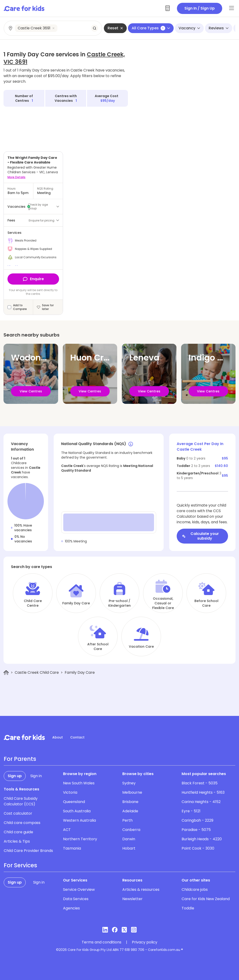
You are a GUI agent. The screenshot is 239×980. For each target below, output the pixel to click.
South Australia (77, 811)
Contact (77, 737)
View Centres (31, 391)
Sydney (129, 783)
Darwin (129, 839)
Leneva (144, 358)
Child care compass (22, 823)
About (58, 737)
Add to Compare (20, 307)
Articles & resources (141, 890)
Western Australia (79, 820)
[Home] (6, 673)
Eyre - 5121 (191, 811)
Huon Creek (95, 358)
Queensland (74, 802)
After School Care (98, 647)
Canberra (131, 830)
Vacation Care (141, 647)
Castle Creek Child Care (37, 672)
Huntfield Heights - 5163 (203, 792)
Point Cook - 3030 (198, 848)
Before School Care (206, 603)
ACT (67, 830)
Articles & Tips (17, 841)
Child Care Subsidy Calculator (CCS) (21, 801)
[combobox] (53, 28)
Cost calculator (18, 813)
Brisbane (130, 802)
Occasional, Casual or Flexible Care (163, 603)
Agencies (71, 908)
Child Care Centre (33, 603)
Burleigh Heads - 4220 (202, 839)
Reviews (219, 28)
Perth (127, 820)
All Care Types (151, 28)
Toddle (188, 908)
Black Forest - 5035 (200, 783)
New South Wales (79, 783)
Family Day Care (76, 603)
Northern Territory (80, 839)
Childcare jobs (195, 890)
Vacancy (189, 28)
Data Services (76, 899)
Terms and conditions (102, 942)
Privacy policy (145, 942)
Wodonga (32, 358)
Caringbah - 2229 (197, 820)
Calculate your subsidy (201, 536)
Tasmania (72, 848)
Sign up (15, 776)
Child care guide (18, 832)
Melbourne (132, 792)
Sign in (36, 776)
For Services (20, 865)
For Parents (20, 759)
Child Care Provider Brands (28, 851)
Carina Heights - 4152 (201, 802)
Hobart (129, 848)
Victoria (70, 792)
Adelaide (130, 811)
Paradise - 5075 (196, 830)
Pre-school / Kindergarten (119, 603)
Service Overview (79, 890)
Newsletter (132, 899)
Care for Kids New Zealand (206, 899)
